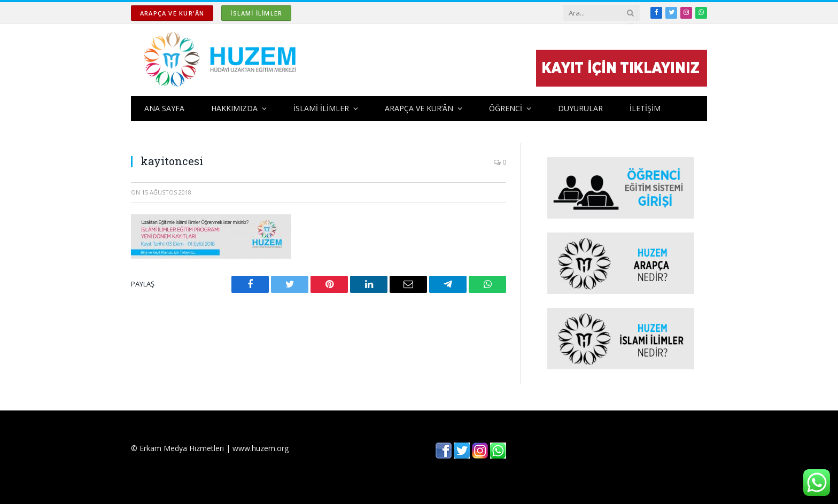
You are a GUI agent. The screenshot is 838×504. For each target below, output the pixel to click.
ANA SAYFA (164, 108)
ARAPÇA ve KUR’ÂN (419, 108)
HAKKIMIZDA (234, 108)
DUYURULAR (580, 108)
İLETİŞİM (645, 108)
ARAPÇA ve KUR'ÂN (172, 13)
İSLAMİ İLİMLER (256, 13)
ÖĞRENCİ (506, 108)
